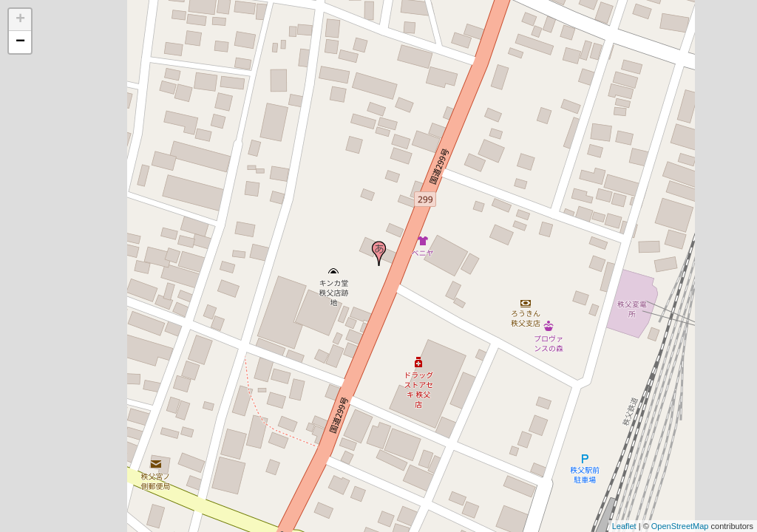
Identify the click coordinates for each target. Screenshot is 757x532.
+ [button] (20, 20)
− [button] (20, 42)
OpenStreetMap (680, 526)
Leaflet (624, 526)
